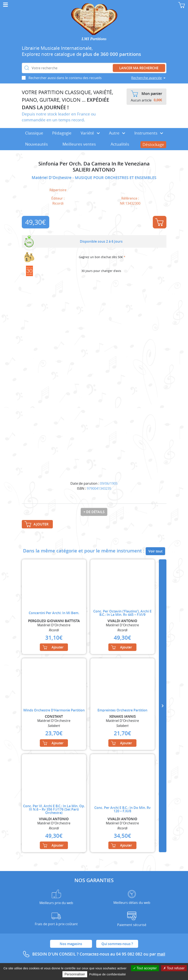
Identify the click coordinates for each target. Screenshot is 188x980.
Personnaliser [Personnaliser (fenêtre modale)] (75, 974)
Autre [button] (117, 133)
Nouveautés (36, 144)
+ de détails (94, 512)
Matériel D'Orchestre (52, 178)
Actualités (120, 144)
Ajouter (159, 222)
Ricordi (58, 203)
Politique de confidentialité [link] (108, 974)
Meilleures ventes (79, 144)
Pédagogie (62, 133)
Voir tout (155, 551)
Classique (34, 133)
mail (161, 954)
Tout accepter (145, 968)
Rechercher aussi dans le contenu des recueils (65, 78)
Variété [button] (90, 133)
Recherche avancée (147, 78)
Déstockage (153, 145)
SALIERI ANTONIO (94, 170)
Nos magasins (71, 944)
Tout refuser (174, 968)
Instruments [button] (149, 133)
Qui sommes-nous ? (117, 944)
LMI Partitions (94, 39)
